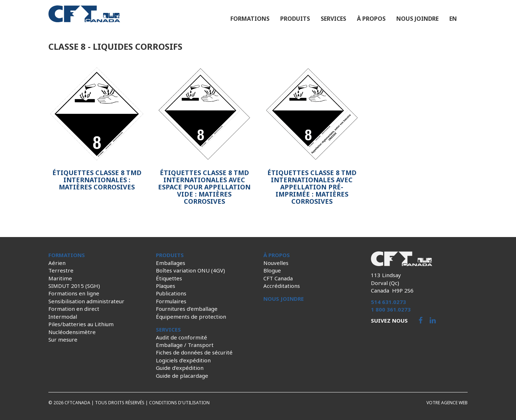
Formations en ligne (74, 293)
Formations (250, 19)
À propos (371, 19)
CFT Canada (278, 278)
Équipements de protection (191, 317)
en (453, 19)
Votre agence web (447, 403)
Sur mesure (63, 339)
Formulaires (171, 301)
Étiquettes (169, 278)
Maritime (60, 278)
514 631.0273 (388, 302)
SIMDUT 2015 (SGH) (74, 286)
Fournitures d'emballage (187, 309)
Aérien (57, 263)
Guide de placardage (182, 376)
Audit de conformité (181, 337)
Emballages (171, 263)
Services (333, 19)
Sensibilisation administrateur (86, 301)
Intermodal (63, 317)
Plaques (166, 286)
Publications (171, 293)
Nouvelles (276, 263)
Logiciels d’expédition (183, 360)
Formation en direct (74, 309)
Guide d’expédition (180, 368)
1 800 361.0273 (391, 309)
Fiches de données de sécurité (194, 352)
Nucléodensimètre (72, 332)
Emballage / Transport (185, 345)
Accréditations (282, 286)
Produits (295, 19)
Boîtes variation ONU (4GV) (190, 270)
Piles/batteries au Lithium (81, 324)
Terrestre (61, 270)
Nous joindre (417, 19)
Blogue (272, 270)
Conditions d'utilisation (179, 403)
